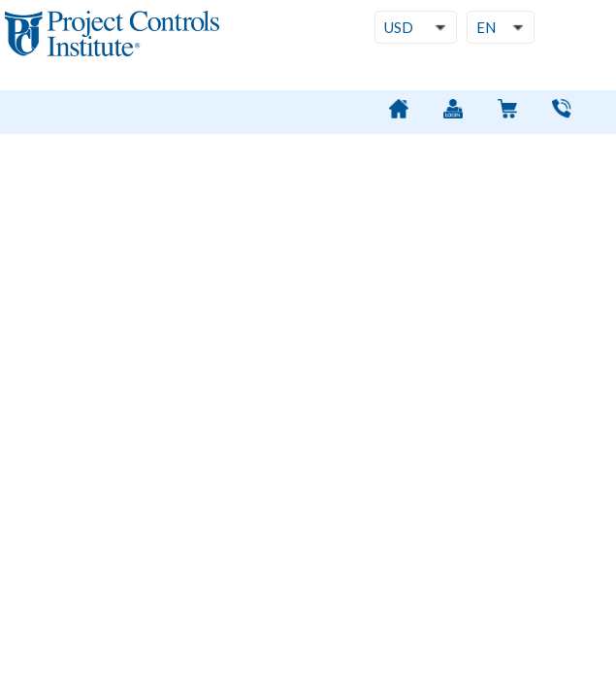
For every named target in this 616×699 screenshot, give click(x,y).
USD (399, 27)
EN (486, 27)
